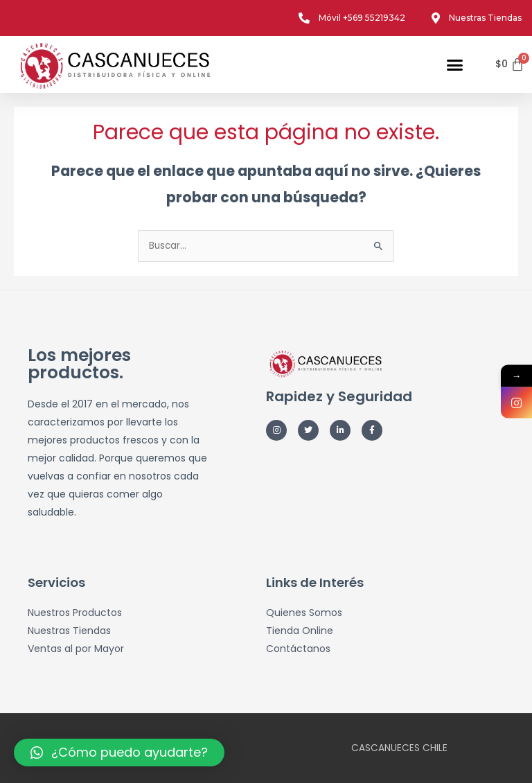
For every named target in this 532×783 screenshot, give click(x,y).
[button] (455, 64)
